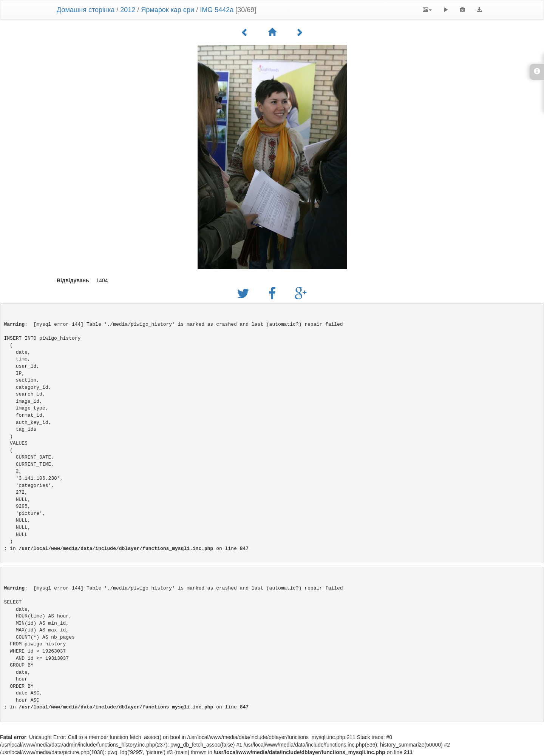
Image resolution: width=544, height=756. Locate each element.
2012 (128, 10)
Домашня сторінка (86, 10)
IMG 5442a (217, 10)
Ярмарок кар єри (168, 10)
